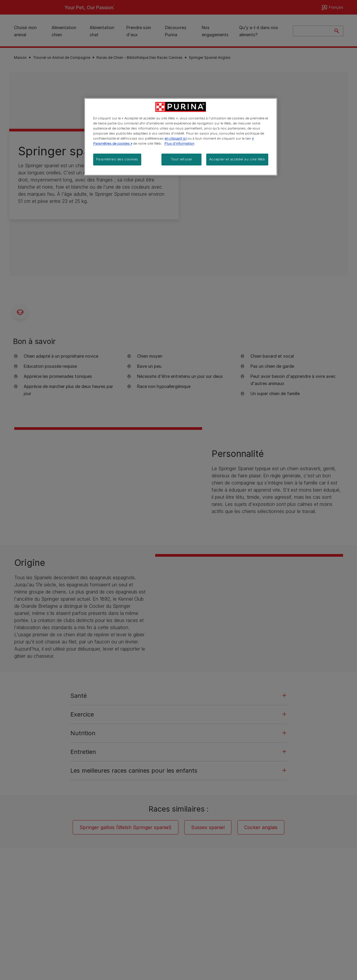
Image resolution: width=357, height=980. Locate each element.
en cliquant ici (176, 138)
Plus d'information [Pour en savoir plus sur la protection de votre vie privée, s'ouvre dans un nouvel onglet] (179, 143)
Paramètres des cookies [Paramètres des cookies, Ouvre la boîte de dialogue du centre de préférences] (117, 159)
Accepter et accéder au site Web (237, 159)
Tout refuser (182, 159)
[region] (181, 137)
